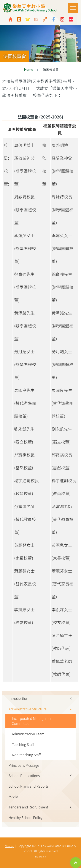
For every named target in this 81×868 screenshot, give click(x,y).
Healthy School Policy (26, 817)
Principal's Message (24, 765)
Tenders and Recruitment (28, 807)
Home (29, 69)
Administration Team (28, 734)
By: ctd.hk (40, 856)
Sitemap (10, 846)
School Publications (24, 776)
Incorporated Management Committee (33, 721)
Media (13, 797)
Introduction (18, 698)
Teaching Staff (23, 744)
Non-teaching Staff (26, 755)
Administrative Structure (28, 709)
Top (76, 863)
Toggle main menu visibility (74, 6)
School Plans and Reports (29, 786)
